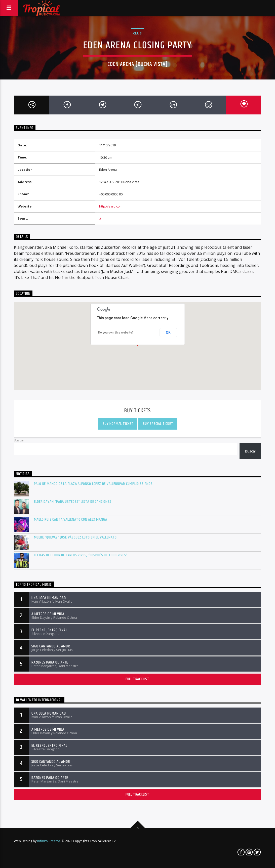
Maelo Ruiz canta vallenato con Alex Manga (71, 520)
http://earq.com (111, 206)
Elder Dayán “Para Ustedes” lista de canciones (73, 502)
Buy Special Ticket (158, 424)
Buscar (19, 440)
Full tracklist (137, 679)
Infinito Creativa (49, 841)
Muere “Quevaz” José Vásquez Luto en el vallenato (75, 537)
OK (168, 333)
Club (137, 33)
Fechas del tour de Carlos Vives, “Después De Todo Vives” (81, 555)
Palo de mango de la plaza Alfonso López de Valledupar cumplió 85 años (93, 484)
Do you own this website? (116, 333)
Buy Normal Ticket (118, 424)
